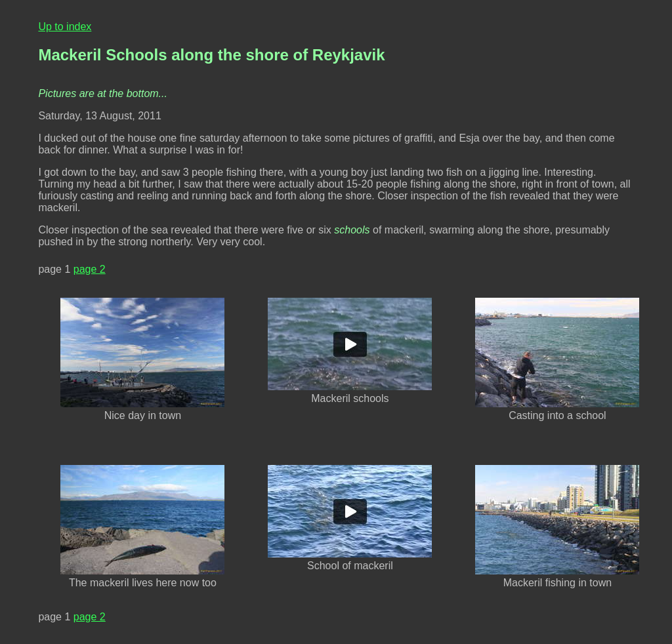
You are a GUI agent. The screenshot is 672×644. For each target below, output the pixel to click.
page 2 (90, 269)
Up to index (65, 27)
